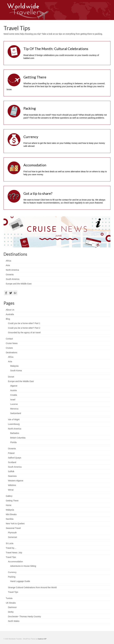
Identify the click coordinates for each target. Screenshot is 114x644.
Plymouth (12, 533)
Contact (9, 339)
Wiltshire (12, 485)
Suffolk (11, 471)
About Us (10, 310)
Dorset (11, 377)
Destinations (12, 352)
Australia (10, 314)
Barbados (15, 433)
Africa (11, 357)
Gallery (9, 496)
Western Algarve (16, 481)
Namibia (10, 519)
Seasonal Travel (13, 528)
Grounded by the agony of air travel (24, 333)
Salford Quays (15, 458)
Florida (13, 442)
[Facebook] (6, 293)
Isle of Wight (14, 420)
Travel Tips (11, 557)
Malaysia (14, 366)
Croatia (14, 395)
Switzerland (16, 413)
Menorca (14, 409)
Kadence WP (42, 639)
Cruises (9, 348)
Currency (12, 572)
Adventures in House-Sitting (23, 566)
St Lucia (10, 543)
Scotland (12, 462)
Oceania (12, 449)
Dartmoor (12, 607)
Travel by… (11, 548)
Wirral (11, 490)
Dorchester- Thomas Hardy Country (24, 616)
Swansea (12, 476)
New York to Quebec (15, 524)
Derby (11, 612)
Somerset (12, 537)
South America (15, 467)
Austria (14, 390)
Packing (12, 577)
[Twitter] (11, 293)
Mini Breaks (11, 514)
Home (9, 505)
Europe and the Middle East (21, 381)
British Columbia (18, 438)
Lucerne (14, 404)
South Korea (16, 371)
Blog (8, 319)
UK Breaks (11, 603)
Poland (11, 453)
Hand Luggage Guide (20, 581)
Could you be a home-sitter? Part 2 (24, 328)
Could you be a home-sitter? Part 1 (24, 323)
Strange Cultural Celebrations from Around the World (32, 587)
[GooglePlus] (15, 293)
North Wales (14, 621)
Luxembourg (14, 424)
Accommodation (15, 562)
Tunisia (9, 598)
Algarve (14, 386)
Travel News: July (14, 553)
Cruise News (12, 343)
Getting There (12, 501)
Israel (13, 400)
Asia (10, 362)
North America (15, 429)
